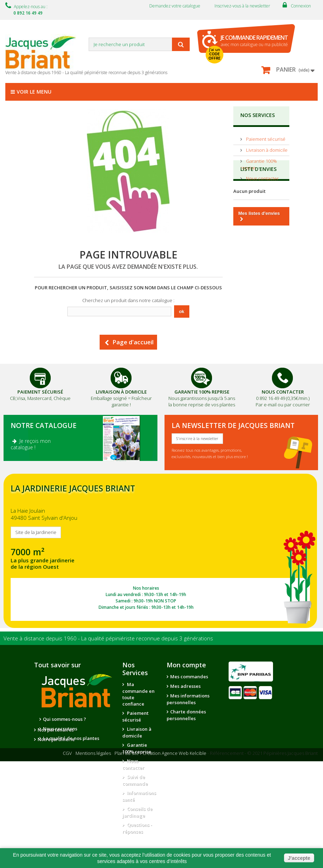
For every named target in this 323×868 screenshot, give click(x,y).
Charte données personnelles (186, 715)
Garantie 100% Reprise (202, 392)
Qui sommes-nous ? (65, 719)
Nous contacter (262, 176)
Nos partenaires (56, 751)
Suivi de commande (135, 780)
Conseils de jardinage (137, 812)
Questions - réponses (137, 828)
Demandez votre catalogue (175, 6)
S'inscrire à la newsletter (197, 438)
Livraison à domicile (266, 147)
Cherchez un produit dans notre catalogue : (128, 300)
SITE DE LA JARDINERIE (160, 551)
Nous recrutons (60, 729)
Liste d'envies (258, 201)
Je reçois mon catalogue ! (31, 444)
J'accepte (299, 858)
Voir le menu (31, 92)
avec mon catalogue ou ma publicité (254, 41)
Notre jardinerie (56, 761)
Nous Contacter (283, 392)
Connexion (301, 6)
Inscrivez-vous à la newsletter (242, 6)
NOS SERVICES (258, 115)
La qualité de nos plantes (71, 738)
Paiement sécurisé (265, 136)
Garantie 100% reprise (137, 748)
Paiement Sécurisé (40, 392)
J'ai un (215, 54)
